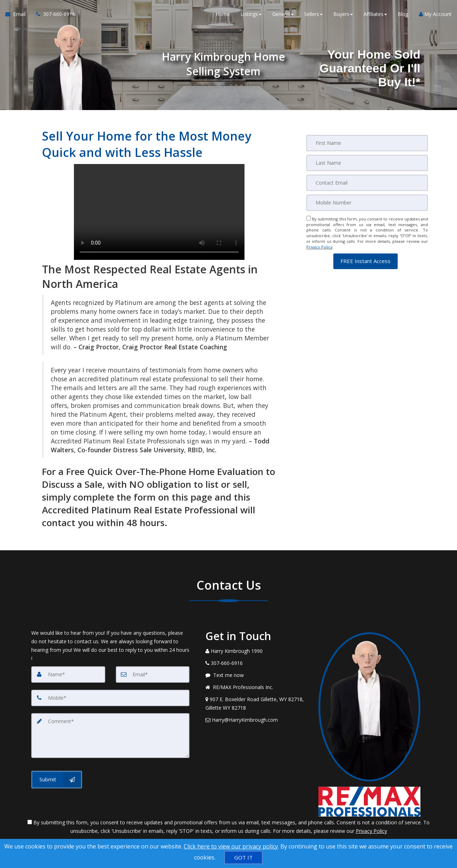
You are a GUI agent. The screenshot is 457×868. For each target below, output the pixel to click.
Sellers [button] (313, 14)
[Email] (367, 183)
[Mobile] (367, 203)
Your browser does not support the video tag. (159, 212)
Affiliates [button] (375, 14)
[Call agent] (53, 14)
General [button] (283, 14)
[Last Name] (367, 163)
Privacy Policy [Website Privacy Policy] (319, 247)
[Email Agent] (18, 14)
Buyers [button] (343, 14)
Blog (403, 14)
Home (223, 14)
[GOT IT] (243, 858)
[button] (365, 261)
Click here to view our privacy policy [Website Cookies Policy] (231, 846)
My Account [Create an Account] (435, 14)
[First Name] (367, 143)
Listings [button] (251, 14)
